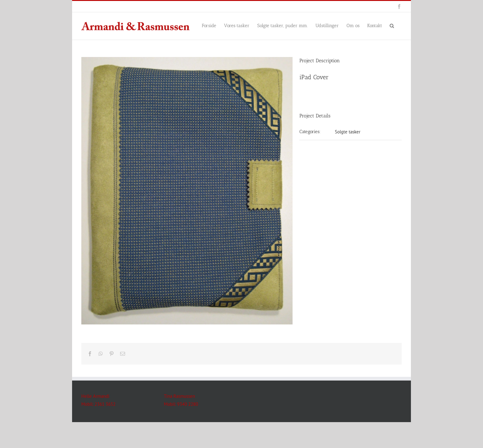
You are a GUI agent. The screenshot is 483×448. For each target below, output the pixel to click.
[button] (392, 25)
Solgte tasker (348, 132)
